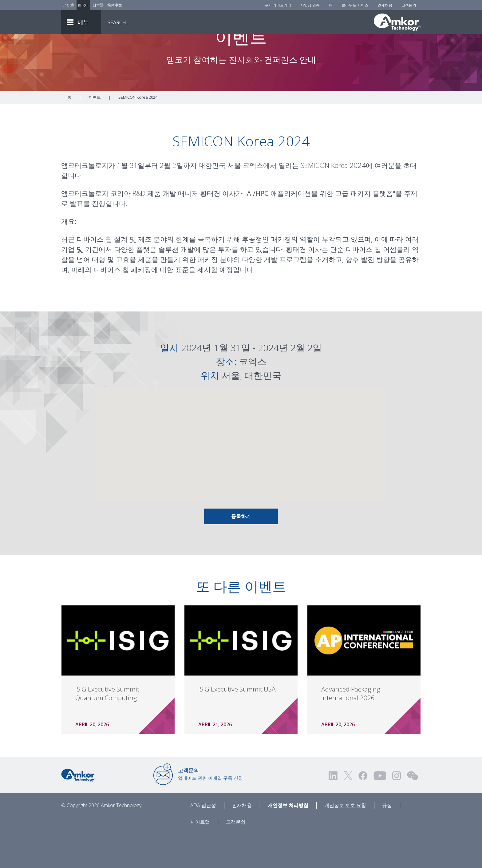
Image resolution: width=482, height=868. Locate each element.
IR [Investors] (331, 5)
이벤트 (95, 131)
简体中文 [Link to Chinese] (115, 5)
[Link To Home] (397, 22)
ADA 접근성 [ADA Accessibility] (203, 839)
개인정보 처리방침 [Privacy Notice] (288, 839)
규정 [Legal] (387, 839)
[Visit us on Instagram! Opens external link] (397, 810)
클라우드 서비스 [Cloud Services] (355, 5)
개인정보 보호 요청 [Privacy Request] (345, 839)
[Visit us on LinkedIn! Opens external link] (334, 810)
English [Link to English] (68, 5)
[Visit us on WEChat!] (413, 810)
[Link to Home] (79, 809)
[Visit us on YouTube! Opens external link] (380, 810)
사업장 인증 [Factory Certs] (310, 5)
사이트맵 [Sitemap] (200, 856)
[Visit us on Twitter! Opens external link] (348, 810)
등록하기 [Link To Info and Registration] (241, 550)
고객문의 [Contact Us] (409, 5)
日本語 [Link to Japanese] (98, 5)
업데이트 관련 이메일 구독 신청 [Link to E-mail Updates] (210, 808)
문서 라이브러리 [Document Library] (278, 5)
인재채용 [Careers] (385, 5)
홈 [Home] (69, 131)
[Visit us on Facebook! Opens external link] (363, 810)
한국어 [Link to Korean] (83, 5)
